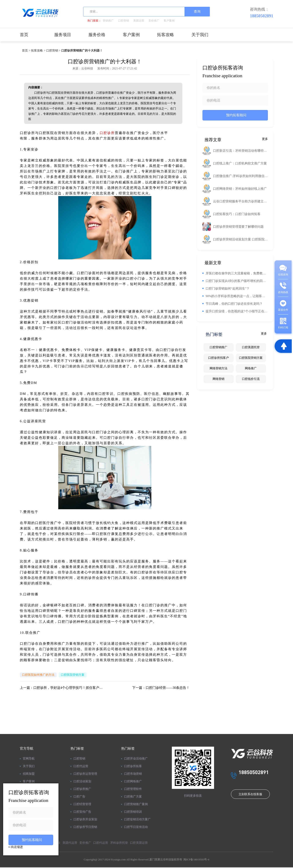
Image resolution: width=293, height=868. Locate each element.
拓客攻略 (165, 35)
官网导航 (29, 759)
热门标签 (77, 748)
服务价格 (97, 35)
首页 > (26, 51)
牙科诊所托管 (119, 843)
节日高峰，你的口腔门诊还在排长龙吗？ (234, 304)
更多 (265, 139)
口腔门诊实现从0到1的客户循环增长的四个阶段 (237, 281)
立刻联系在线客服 (250, 794)
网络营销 (218, 379)
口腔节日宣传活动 (136, 827)
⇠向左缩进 (16, 847)
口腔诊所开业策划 (85, 819)
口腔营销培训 (133, 812)
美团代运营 (70, 843)
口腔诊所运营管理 (85, 774)
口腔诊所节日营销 (85, 827)
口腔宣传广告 (82, 812)
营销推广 (108, 21)
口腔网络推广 (133, 781)
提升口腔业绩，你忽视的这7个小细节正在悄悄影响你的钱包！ (237, 311)
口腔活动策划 (82, 781)
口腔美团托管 (251, 347)
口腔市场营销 (133, 774)
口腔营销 (123, 21)
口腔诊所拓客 (133, 766)
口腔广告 (79, 797)
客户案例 (169, 21)
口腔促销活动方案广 (137, 819)
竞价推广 (154, 21)
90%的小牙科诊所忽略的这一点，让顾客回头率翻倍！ (237, 296)
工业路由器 (180, 133)
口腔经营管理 (82, 804)
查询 (197, 12)
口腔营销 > (53, 51)
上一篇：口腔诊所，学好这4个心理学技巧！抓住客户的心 (62, 688)
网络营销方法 (218, 368)
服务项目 (63, 35)
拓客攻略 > (38, 51)
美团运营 (139, 21)
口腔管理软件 (133, 789)
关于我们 (200, 35)
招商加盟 (29, 774)
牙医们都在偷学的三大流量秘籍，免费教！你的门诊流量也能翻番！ (237, 273)
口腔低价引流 (251, 379)
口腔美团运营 (139, 843)
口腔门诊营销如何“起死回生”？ (228, 288)
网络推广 (251, 368)
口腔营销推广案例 (136, 804)
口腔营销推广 (218, 347)
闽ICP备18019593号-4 (196, 859)
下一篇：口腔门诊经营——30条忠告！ (161, 688)
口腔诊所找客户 (218, 358)
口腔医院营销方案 (73, 675)
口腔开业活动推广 (136, 759)
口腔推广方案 (133, 797)
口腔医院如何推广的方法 (38, 675)
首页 (24, 35)
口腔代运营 (81, 766)
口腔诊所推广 (82, 789)
